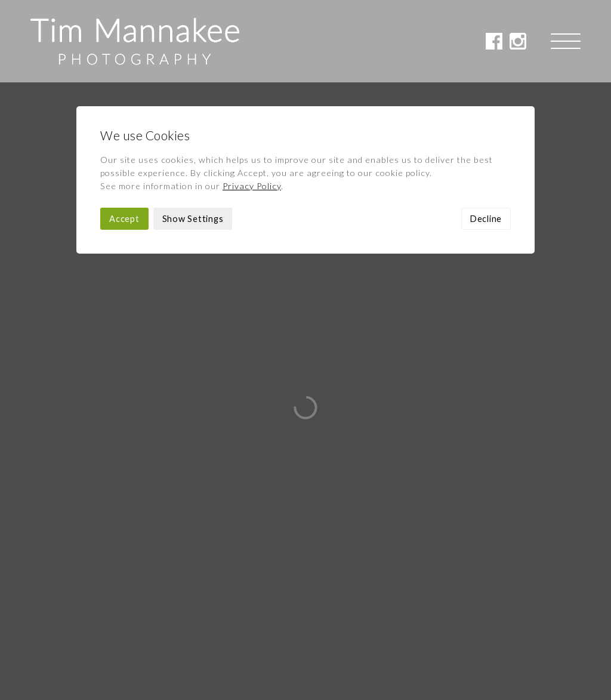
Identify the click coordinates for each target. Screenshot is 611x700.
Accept (124, 136)
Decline (486, 136)
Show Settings (193, 136)
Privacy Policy (252, 104)
